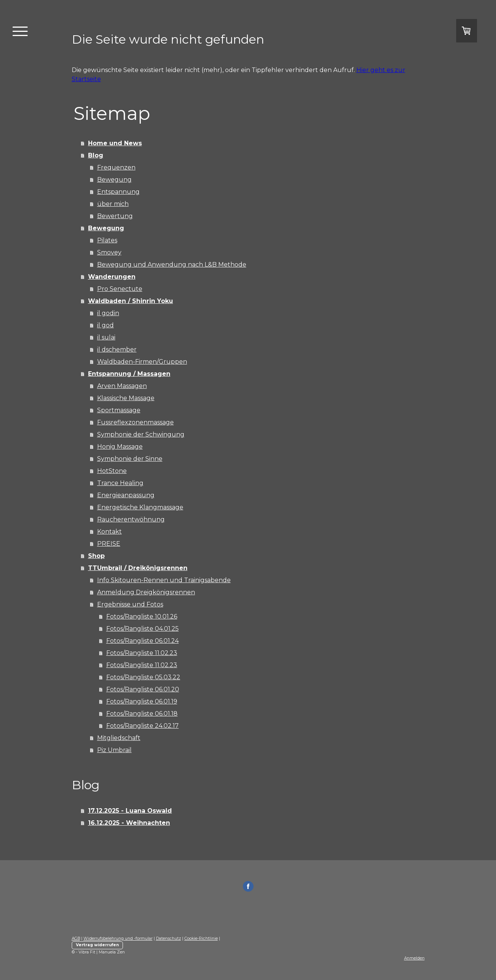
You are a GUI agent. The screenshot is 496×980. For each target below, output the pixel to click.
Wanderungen (112, 277)
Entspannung (118, 192)
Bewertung (115, 216)
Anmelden (414, 958)
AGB (76, 938)
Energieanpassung (126, 495)
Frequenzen (116, 167)
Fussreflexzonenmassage (135, 422)
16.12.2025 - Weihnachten (129, 823)
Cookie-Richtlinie (201, 938)
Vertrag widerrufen (97, 945)
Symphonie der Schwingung (141, 434)
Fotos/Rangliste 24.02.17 (143, 726)
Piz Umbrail (114, 750)
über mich (113, 204)
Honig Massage (120, 447)
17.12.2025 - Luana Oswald (130, 811)
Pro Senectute (120, 289)
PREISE (109, 544)
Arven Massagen (122, 386)
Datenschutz (168, 938)
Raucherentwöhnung (131, 519)
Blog (96, 155)
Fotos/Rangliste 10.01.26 (142, 616)
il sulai (106, 337)
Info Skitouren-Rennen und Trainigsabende (164, 580)
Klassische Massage (126, 398)
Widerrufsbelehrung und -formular (118, 938)
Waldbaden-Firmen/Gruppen (142, 362)
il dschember (117, 349)
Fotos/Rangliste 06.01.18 (142, 714)
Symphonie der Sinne (130, 459)
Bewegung (114, 180)
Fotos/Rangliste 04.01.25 (143, 629)
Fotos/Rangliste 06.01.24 (143, 641)
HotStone (112, 471)
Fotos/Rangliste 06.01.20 (143, 689)
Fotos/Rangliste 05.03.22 (143, 677)
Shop (96, 556)
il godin (108, 313)
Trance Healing (120, 483)
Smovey (109, 252)
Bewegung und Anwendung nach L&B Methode (172, 265)
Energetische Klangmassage (140, 507)
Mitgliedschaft (119, 738)
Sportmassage (119, 410)
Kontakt (109, 532)
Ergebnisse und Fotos (130, 604)
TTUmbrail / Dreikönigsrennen (138, 568)
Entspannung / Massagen (129, 374)
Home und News (115, 143)
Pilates (107, 240)
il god (105, 325)
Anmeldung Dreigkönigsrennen (146, 592)
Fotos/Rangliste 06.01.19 (142, 701)
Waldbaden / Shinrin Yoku (131, 301)
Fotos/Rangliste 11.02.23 (142, 653)
